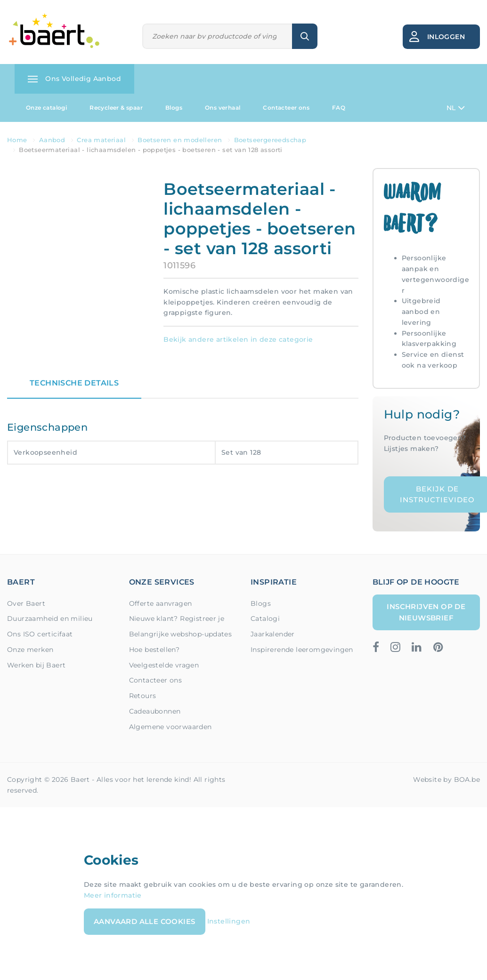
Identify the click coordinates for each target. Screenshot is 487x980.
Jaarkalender (273, 634)
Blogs (174, 108)
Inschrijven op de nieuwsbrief (426, 612)
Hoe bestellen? (154, 650)
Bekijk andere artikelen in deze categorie (238, 339)
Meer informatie (113, 895)
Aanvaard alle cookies (144, 921)
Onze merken (30, 650)
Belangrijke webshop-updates (181, 634)
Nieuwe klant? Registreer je (177, 619)
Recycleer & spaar (116, 108)
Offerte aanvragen (161, 603)
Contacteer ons (286, 108)
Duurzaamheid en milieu (50, 619)
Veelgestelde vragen (164, 665)
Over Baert (26, 603)
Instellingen (229, 921)
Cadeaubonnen (155, 711)
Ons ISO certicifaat (40, 634)
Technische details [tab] (74, 383)
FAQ (339, 108)
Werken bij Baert (36, 665)
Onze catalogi (46, 108)
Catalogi (265, 619)
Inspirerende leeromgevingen (302, 650)
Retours (143, 696)
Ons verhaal (223, 108)
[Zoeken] (218, 36)
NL (456, 108)
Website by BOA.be (446, 779)
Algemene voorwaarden (170, 727)
